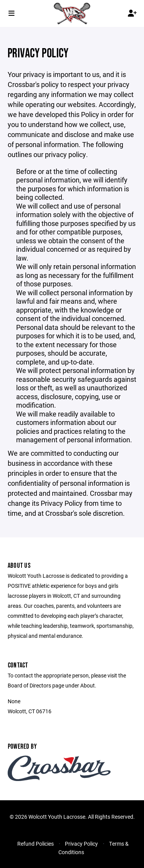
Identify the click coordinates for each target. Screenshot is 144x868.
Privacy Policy (81, 844)
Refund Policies (36, 844)
